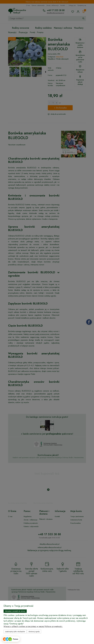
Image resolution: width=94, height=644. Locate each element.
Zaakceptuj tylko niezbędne (15, 632)
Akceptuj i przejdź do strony (15, 611)
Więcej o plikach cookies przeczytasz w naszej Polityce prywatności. (33, 626)
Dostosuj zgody (34, 632)
